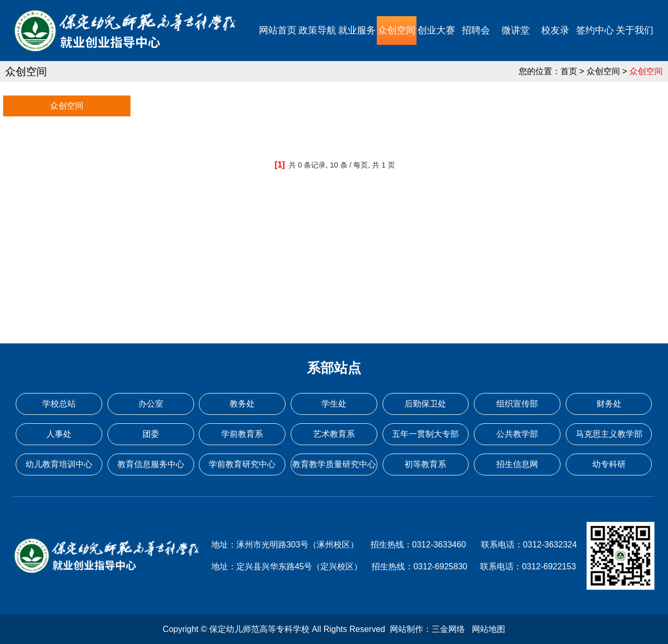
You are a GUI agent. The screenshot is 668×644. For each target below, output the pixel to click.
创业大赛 (436, 30)
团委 (151, 434)
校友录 (555, 30)
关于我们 (635, 30)
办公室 (151, 404)
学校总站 (59, 404)
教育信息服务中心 (151, 464)
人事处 (59, 434)
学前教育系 (242, 434)
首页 (569, 71)
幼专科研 (609, 464)
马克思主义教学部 (609, 434)
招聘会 (476, 30)
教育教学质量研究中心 (334, 464)
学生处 (334, 404)
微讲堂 (516, 30)
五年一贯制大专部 (425, 434)
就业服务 (357, 30)
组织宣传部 (517, 404)
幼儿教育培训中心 (59, 464)
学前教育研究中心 (242, 464)
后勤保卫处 (425, 404)
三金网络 (448, 629)
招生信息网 (517, 464)
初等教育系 (425, 464)
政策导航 (317, 30)
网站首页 (278, 30)
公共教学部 (517, 434)
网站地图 (488, 629)
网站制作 (407, 629)
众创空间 (397, 30)
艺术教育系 (334, 434)
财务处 (609, 404)
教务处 (242, 404)
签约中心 (595, 30)
